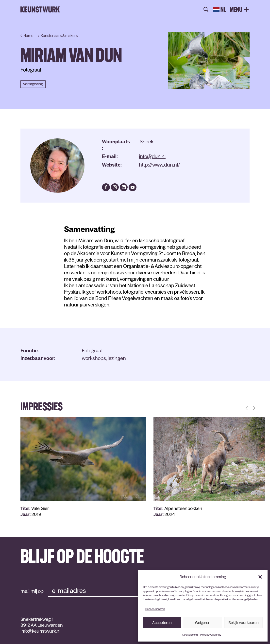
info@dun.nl (152, 156)
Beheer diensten (155, 609)
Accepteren (162, 623)
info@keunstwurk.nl (40, 631)
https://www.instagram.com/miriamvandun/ (115, 187)
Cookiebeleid (190, 635)
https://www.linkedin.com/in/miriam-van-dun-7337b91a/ (124, 187)
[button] (260, 577)
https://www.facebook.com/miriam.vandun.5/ (106, 187)
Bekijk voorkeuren (244, 623)
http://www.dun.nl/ (160, 165)
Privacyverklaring (211, 635)
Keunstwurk (40, 10)
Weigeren (203, 623)
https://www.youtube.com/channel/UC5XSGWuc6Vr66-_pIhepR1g (133, 187)
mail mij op (32, 591)
